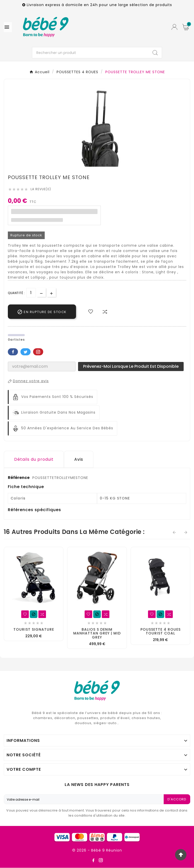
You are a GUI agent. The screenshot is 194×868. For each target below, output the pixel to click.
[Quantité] (31, 293)
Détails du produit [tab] (34, 459)
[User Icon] (174, 27)
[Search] (155, 53)
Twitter (26, 352)
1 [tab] (87, 165)
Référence (19, 478)
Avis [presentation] (79, 459)
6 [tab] (112, 165)
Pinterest (38, 352)
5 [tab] (107, 165)
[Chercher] (91, 53)
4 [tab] (102, 165)
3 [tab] (97, 165)
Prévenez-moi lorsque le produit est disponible (131, 366)
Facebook (13, 352)
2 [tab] (92, 165)
